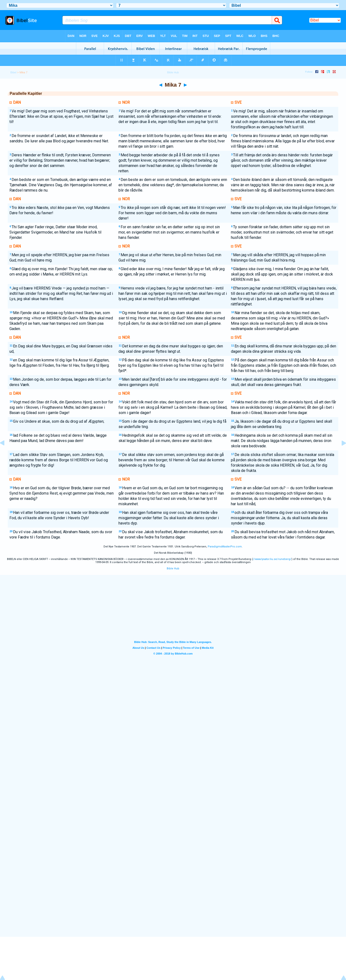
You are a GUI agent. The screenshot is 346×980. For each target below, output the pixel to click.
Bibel (13, 72)
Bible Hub (173, 569)
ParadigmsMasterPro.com (225, 547)
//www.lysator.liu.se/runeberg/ (272, 559)
